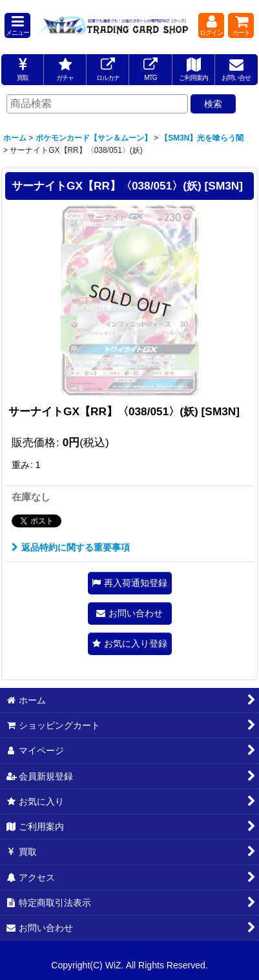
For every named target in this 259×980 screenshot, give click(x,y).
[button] (17, 25)
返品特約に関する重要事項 (71, 547)
